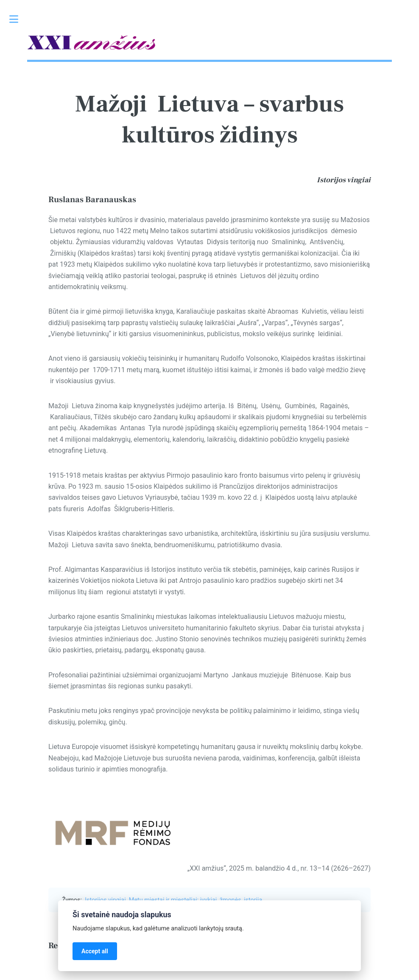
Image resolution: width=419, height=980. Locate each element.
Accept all (95, 951)
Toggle (18, 19)
